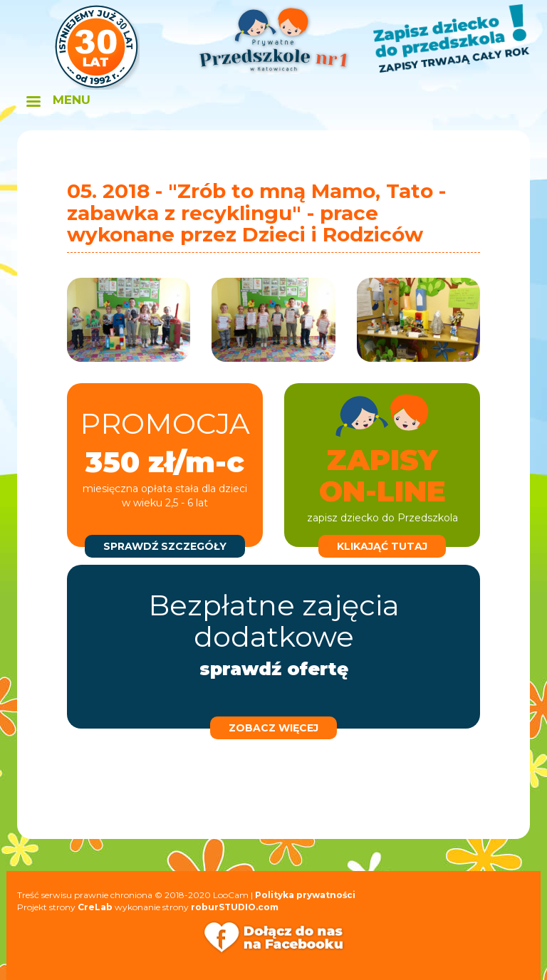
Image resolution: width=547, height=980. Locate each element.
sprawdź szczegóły (165, 546)
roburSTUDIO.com (235, 907)
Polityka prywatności (305, 895)
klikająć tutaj (382, 546)
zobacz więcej (273, 728)
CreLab (95, 907)
